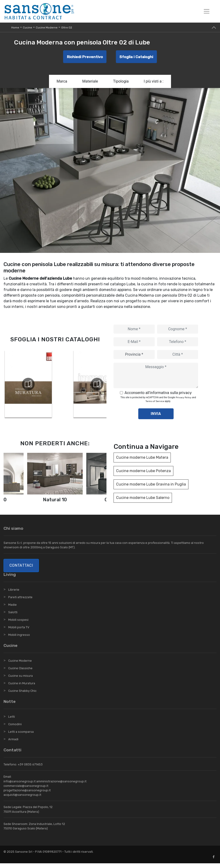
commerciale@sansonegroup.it (26, 790)
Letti (12, 721)
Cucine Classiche (20, 673)
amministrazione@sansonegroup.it (61, 786)
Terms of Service (155, 403)
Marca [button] (62, 83)
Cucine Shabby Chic (22, 695)
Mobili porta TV (19, 632)
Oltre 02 (67, 28)
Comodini (15, 729)
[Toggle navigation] (207, 11)
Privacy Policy (184, 399)
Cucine (27, 28)
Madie (12, 609)
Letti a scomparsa (21, 736)
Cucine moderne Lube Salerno (143, 499)
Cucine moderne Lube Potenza (143, 472)
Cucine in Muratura (22, 688)
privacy (185, 394)
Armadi (13, 744)
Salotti (13, 617)
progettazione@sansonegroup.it (27, 795)
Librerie (14, 594)
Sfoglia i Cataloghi (137, 57)
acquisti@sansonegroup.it (22, 799)
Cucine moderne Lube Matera (142, 459)
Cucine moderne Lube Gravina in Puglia (151, 486)
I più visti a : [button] (154, 83)
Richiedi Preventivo (84, 57)
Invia (156, 415)
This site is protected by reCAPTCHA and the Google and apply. (158, 401)
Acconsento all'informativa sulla (158, 394)
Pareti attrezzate (20, 602)
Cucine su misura (20, 680)
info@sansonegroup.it (20, 786)
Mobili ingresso (19, 639)
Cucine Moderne (47, 28)
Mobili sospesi (18, 624)
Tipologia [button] (121, 83)
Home (15, 28)
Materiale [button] (90, 83)
